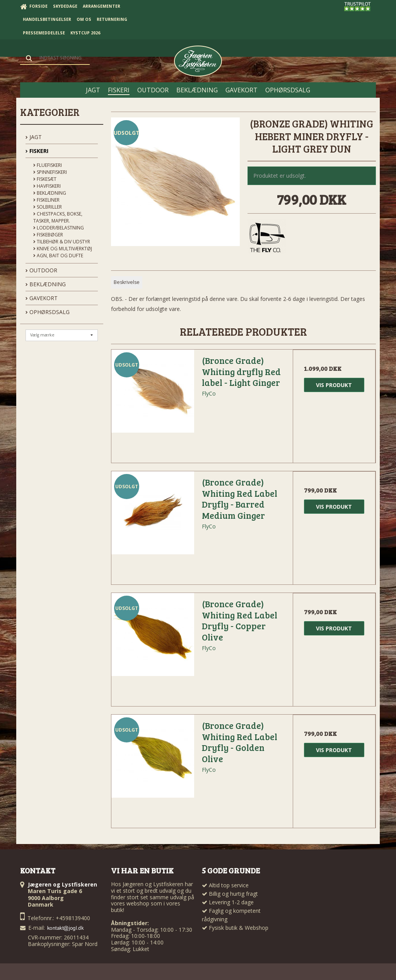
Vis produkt (334, 385)
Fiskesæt (45, 179)
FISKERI (37, 151)
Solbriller (48, 207)
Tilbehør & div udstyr (62, 242)
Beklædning (50, 193)
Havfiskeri (47, 186)
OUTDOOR (41, 270)
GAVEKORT (42, 298)
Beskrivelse (127, 282)
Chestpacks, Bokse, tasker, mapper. (58, 217)
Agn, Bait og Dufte (58, 256)
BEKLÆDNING (46, 284)
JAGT (34, 137)
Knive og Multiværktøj (63, 249)
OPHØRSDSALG (48, 312)
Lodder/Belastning (59, 228)
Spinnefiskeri (50, 172)
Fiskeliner (46, 200)
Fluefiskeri (48, 165)
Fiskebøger (48, 235)
